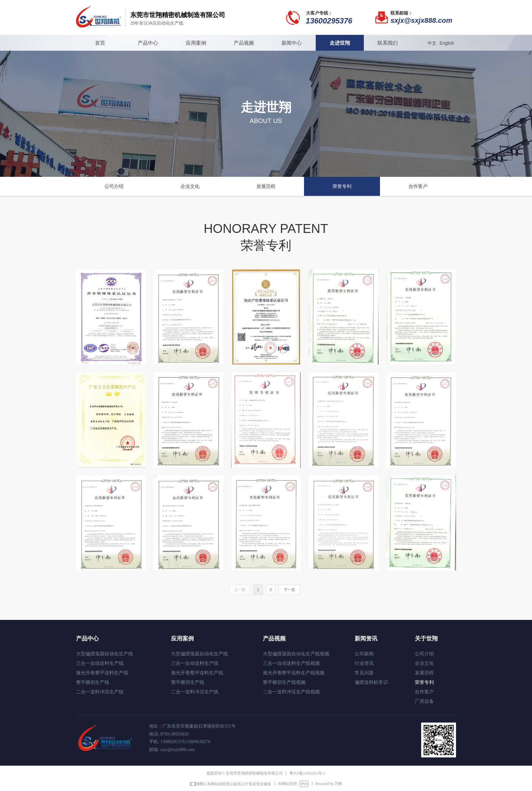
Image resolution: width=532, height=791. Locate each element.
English (447, 43)
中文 (432, 43)
